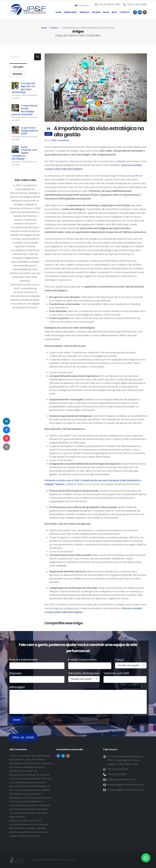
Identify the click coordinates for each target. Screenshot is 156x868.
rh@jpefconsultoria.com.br (121, 780)
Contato (124, 12)
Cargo (119, 660)
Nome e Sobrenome (23, 660)
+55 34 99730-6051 (117, 769)
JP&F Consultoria (60, 140)
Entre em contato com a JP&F (62, 480)
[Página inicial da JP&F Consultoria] (28, 9)
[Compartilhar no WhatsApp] (7, 447)
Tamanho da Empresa (84, 673)
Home (58, 12)
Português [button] (82, 5)
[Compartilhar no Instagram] (7, 438)
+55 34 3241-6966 (117, 774)
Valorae (96, 12)
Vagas (106, 12)
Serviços (84, 12)
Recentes (18, 74)
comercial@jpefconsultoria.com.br (126, 790)
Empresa (15, 673)
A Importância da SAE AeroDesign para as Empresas (24, 110)
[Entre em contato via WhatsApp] (146, 858)
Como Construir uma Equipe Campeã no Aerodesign (24, 153)
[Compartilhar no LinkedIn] (7, 421)
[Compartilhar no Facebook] (7, 430)
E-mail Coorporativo (82, 660)
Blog (114, 12)
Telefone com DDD (116, 673)
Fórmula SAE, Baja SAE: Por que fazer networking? (24, 88)
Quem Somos (70, 12)
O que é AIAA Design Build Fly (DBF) (29, 131)
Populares (19, 67)
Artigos (54, 28)
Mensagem (17, 687)
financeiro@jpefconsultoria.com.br (126, 785)
